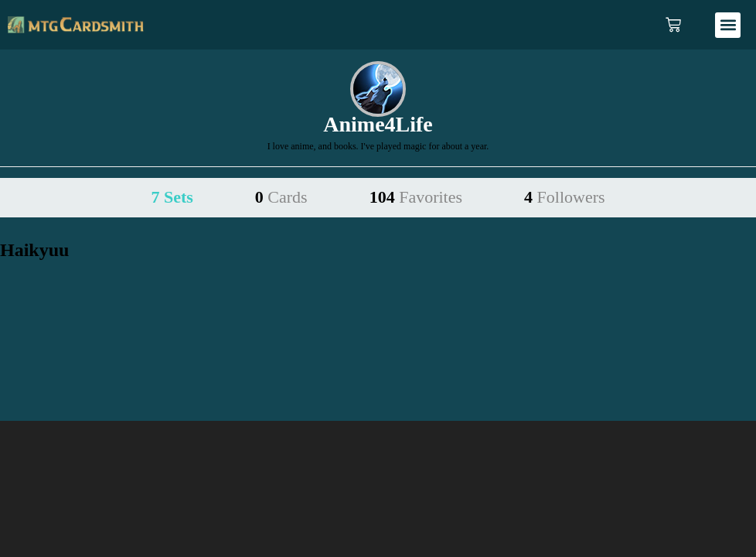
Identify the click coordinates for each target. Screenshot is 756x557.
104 (416, 197)
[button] (728, 25)
